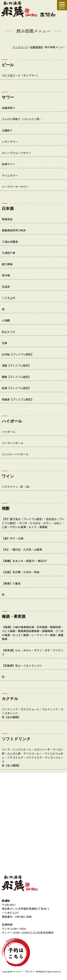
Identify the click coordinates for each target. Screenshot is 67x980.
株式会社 (40, 971)
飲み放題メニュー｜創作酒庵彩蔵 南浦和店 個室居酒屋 (29, 9)
